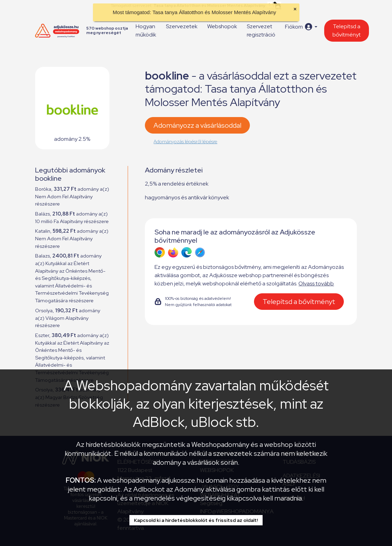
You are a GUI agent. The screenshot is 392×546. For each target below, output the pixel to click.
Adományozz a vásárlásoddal (197, 125)
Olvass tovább (316, 283)
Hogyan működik (146, 30)
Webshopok (222, 26)
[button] (301, 27)
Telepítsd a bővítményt (347, 30)
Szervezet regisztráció (261, 30)
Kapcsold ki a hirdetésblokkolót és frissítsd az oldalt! (196, 520)
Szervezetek (182, 26)
